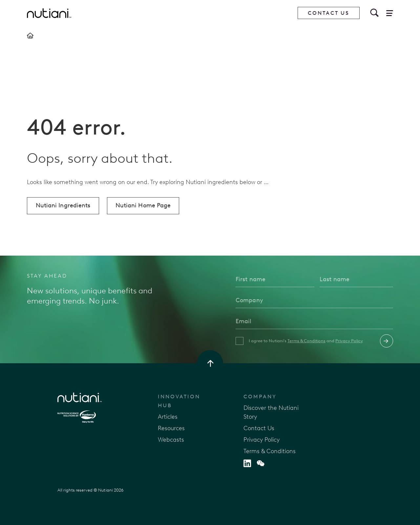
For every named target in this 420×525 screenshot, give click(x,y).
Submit (387, 341)
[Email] (314, 321)
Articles (168, 417)
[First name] (275, 279)
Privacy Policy (349, 341)
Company (260, 397)
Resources (171, 428)
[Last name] (356, 279)
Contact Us (329, 13)
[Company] (314, 300)
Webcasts (171, 440)
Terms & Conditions (306, 341)
